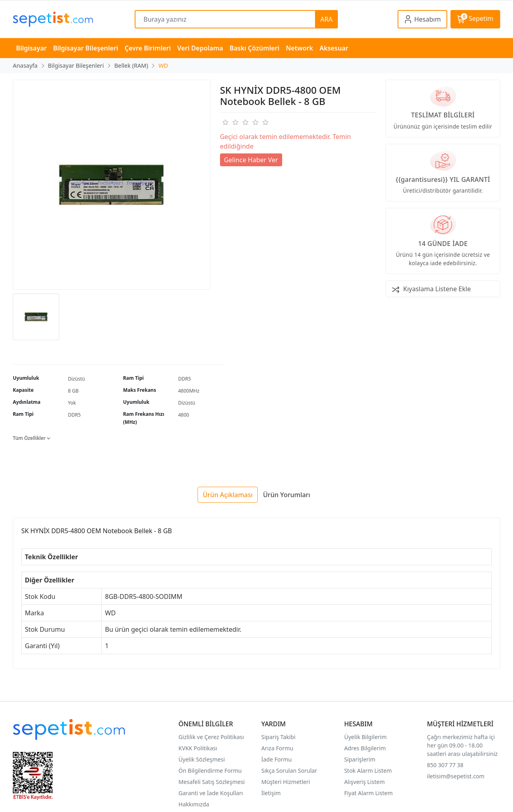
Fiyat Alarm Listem (369, 793)
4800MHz (189, 391)
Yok (72, 403)
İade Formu (277, 759)
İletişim (271, 793)
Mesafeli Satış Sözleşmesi (211, 782)
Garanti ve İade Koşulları (211, 793)
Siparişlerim (360, 759)
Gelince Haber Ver (251, 160)
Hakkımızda (194, 804)
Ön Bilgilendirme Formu (210, 771)
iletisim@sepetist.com (455, 776)
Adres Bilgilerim (365, 748)
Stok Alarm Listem (368, 771)
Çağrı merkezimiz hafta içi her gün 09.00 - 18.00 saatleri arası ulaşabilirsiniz (462, 745)
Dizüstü (77, 379)
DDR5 (185, 379)
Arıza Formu (277, 748)
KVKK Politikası (198, 748)
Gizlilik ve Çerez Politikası (211, 737)
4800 (184, 415)
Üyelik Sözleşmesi (202, 759)
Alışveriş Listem (365, 782)
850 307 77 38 (445, 765)
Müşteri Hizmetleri (286, 782)
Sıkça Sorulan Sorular (289, 771)
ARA (326, 19)
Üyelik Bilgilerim (366, 737)
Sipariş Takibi (278, 737)
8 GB (74, 391)
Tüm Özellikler (31, 438)
